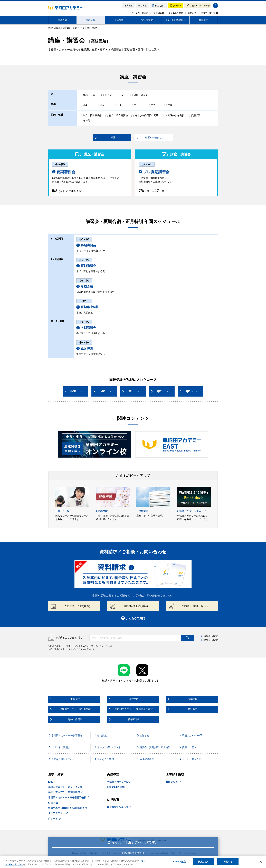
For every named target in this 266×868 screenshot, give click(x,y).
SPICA (53, 803)
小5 (102, 105)
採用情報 (158, 13)
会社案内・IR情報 (140, 13)
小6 (119, 105)
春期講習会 (86, 245)
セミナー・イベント (116, 95)
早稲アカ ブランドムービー (193, 511)
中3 (170, 105)
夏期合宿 (85, 286)
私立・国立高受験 (93, 115)
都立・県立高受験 (118, 115)
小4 (85, 105)
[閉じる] (261, 862)
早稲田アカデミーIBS (118, 782)
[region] (133, 862)
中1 (136, 105)
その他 (87, 120)
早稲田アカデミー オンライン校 (65, 787)
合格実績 (102, 511)
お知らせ (192, 13)
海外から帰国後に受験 (147, 115)
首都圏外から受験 (175, 115)
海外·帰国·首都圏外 (175, 20)
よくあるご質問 (176, 13)
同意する (228, 862)
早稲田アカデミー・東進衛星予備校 (69, 798)
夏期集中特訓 (88, 307)
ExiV (51, 782)
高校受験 (91, 20)
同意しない (204, 862)
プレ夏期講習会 (154, 172)
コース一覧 (62, 511)
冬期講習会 (86, 328)
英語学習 (196, 115)
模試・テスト (90, 95)
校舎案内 (142, 511)
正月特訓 (85, 348)
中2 (153, 105)
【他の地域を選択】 (133, 853)
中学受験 (62, 20)
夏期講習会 (64, 172)
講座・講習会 (141, 95)
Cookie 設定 (179, 862)
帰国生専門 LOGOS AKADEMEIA (68, 808)
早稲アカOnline (210, 13)
